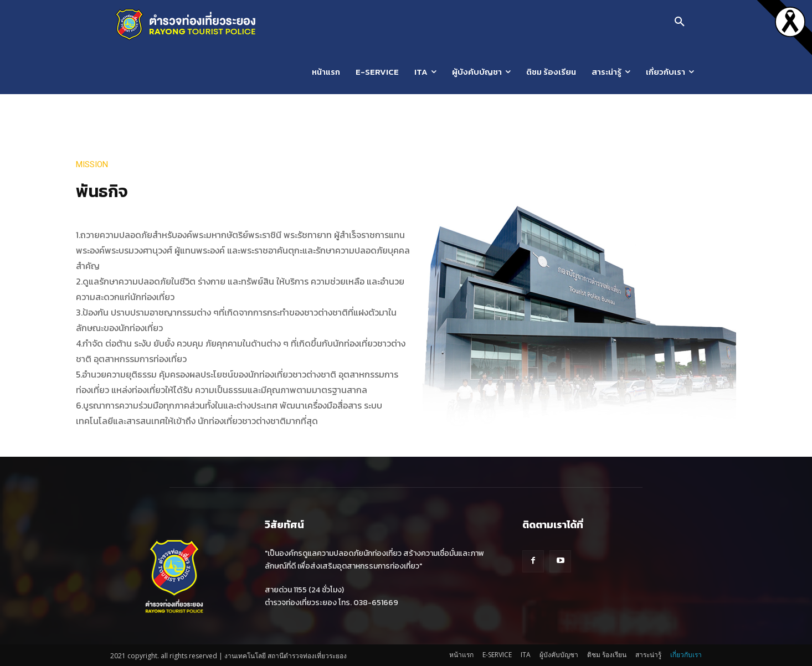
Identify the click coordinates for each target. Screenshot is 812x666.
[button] (680, 22)
